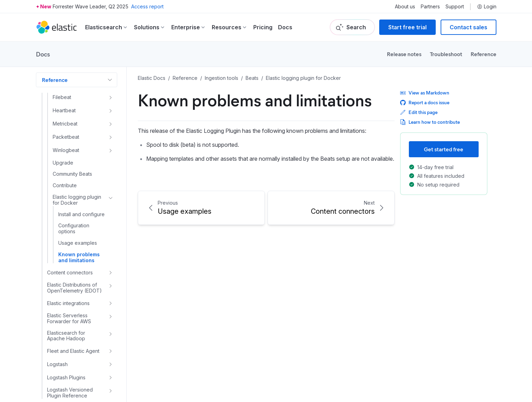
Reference (484, 54)
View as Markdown (425, 93)
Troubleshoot (446, 54)
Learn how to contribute (430, 122)
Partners (430, 7)
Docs (285, 27)
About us (405, 7)
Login (487, 7)
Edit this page (419, 112)
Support (455, 7)
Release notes (404, 54)
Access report (147, 6)
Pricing (263, 27)
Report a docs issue (425, 102)
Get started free (444, 149)
